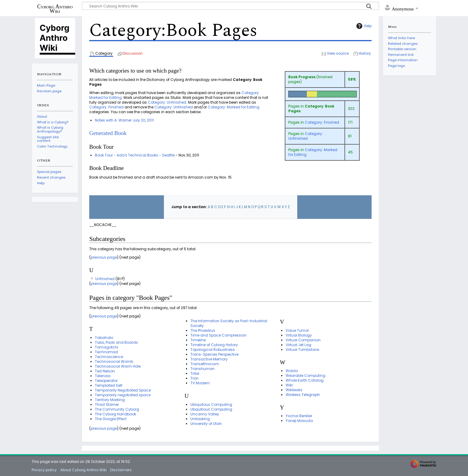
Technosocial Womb (114, 361)
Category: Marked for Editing (313, 152)
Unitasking (200, 419)
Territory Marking (110, 400)
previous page (104, 257)
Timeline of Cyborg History (214, 345)
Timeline (198, 340)
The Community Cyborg (117, 409)
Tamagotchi (107, 347)
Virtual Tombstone (302, 350)
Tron (194, 378)
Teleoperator (106, 381)
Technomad (106, 352)
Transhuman (203, 369)
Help (363, 26)
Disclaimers (121, 470)
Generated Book (108, 133)
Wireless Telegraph (303, 395)
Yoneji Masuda (299, 421)
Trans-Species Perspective (214, 354)
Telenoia (103, 376)
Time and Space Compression (218, 335)
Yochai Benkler (299, 416)
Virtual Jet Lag (298, 345)
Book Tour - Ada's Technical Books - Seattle (135, 155)
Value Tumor (297, 330)
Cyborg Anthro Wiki (55, 9)
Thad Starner (107, 404)
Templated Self (109, 385)
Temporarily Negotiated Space (123, 390)
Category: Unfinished (306, 136)
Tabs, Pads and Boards (116, 342)
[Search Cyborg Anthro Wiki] (230, 6)
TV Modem (200, 383)
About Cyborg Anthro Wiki (83, 470)
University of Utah (206, 424)
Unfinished (105, 279)
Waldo (292, 371)
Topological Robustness (213, 350)
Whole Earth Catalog (305, 380)
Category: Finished (322, 122)
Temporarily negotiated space (123, 395)
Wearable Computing (305, 376)
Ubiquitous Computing (211, 404)
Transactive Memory (209, 359)
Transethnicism (205, 364)
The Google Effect (111, 419)
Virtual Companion (303, 340)
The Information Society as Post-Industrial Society (229, 323)
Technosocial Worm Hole (118, 366)
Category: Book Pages (311, 109)
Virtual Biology (299, 335)
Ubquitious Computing (211, 409)
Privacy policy (44, 470)
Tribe (195, 373)
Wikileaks (294, 390)
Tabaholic (104, 338)
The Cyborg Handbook (116, 414)
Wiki (289, 385)
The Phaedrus (203, 330)
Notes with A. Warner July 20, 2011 (124, 120)
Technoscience (109, 357)
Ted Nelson (105, 371)
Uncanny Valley (205, 414)
